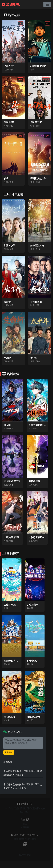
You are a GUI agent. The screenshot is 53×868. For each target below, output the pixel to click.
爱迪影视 (11, 4)
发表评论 (9, 752)
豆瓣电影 (25, 827)
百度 (25, 824)
